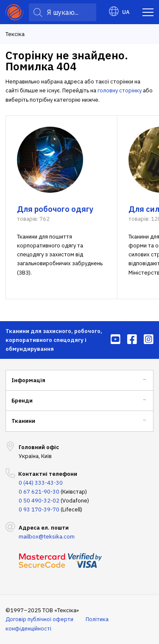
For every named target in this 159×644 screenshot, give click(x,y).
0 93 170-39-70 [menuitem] (39, 509)
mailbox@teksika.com (47, 537)
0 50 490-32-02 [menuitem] (39, 501)
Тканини (23, 421)
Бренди (22, 401)
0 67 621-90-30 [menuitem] (39, 492)
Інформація (28, 380)
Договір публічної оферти (39, 619)
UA (119, 12)
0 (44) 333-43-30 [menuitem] (41, 483)
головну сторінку (120, 90)
